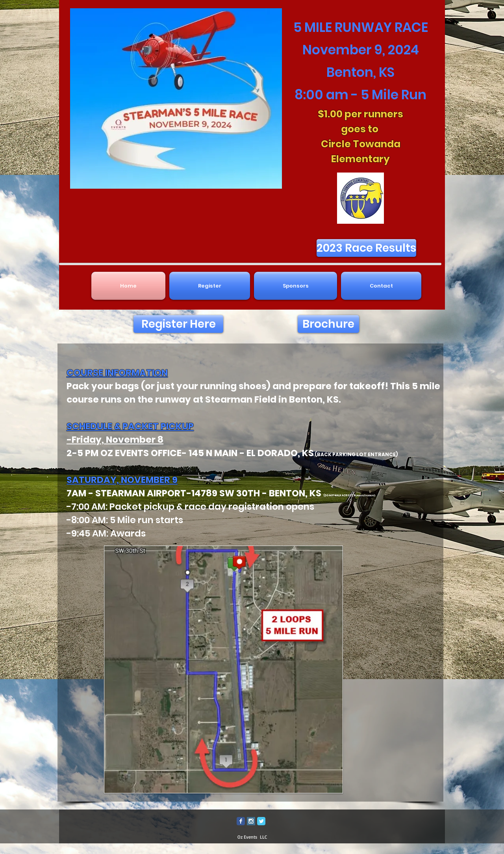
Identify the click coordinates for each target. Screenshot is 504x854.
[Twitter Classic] (261, 821)
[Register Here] (178, 324)
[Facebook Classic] (241, 821)
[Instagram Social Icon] (251, 821)
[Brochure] (328, 324)
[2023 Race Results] (366, 248)
